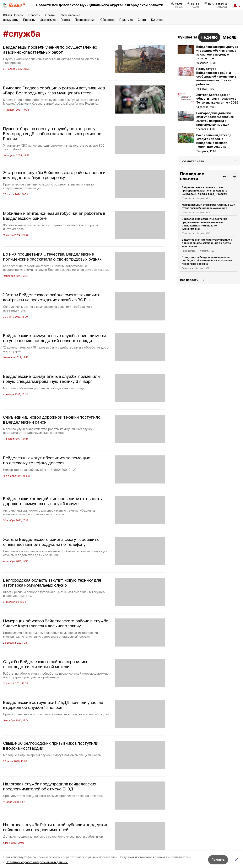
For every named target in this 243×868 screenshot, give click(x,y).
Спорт (142, 20)
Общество (107, 20)
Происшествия (85, 20)
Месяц (230, 37)
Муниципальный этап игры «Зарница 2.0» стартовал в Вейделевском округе (208, 206)
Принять (218, 860)
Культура (157, 20)
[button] (224, 176)
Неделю (209, 37)
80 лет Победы (13, 15)
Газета (65, 20)
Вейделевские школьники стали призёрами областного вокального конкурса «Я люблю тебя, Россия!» (205, 191)
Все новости (189, 280)
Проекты (29, 20)
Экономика (48, 20)
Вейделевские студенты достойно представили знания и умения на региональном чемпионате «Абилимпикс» (204, 224)
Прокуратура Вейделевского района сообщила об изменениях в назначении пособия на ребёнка (207, 260)
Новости (34, 15)
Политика (126, 20)
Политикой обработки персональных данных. (37, 862)
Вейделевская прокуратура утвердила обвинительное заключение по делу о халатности (207, 243)
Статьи (51, 15)
